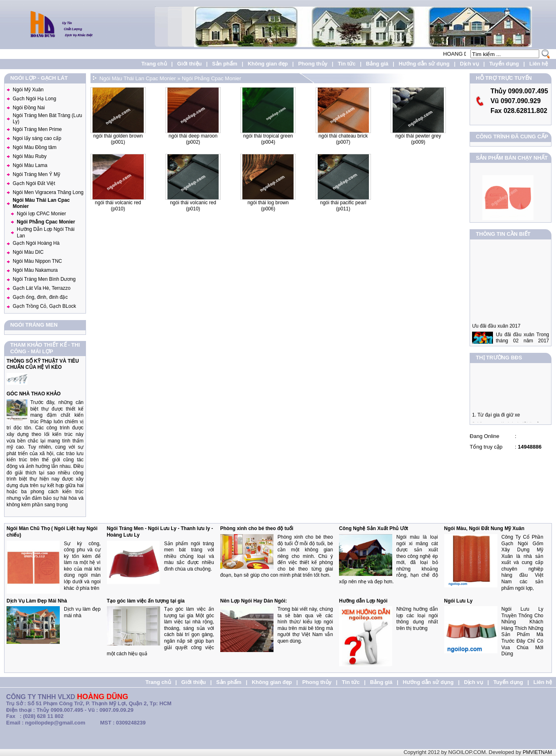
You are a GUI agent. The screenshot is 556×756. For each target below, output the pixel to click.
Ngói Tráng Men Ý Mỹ (36, 174)
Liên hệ (539, 64)
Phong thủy (313, 64)
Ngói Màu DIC (28, 252)
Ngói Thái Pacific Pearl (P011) (343, 206)
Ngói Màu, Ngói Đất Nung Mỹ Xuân (484, 528)
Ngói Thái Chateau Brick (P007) (343, 139)
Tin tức (347, 64)
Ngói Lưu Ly (459, 601)
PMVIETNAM (537, 752)
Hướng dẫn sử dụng (424, 64)
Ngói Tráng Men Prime (37, 129)
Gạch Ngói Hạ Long (34, 99)
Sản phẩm (225, 64)
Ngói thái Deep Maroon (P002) (193, 139)
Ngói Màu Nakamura (35, 270)
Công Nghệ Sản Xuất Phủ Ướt (374, 528)
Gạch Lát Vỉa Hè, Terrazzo (42, 288)
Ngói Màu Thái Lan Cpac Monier (138, 78)
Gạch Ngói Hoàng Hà (36, 243)
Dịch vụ (469, 64)
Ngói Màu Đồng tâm (35, 147)
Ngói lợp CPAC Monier (41, 214)
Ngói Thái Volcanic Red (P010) (118, 206)
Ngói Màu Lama (30, 165)
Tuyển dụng (504, 64)
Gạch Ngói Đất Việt (34, 183)
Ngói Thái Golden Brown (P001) (118, 139)
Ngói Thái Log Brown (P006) (268, 206)
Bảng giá (377, 64)
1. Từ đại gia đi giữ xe (496, 419)
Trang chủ (154, 64)
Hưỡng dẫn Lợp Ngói (363, 601)
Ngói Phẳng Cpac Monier (46, 222)
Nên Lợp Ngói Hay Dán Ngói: (254, 601)
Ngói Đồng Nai (29, 108)
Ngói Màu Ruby (30, 156)
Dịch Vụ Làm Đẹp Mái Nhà (37, 601)
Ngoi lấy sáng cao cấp (37, 138)
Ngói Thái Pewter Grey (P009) (418, 139)
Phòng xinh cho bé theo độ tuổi (257, 528)
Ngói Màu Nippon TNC (37, 261)
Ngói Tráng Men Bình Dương (44, 279)
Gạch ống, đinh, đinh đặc (40, 297)
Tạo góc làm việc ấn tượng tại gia (146, 601)
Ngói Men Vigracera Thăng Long (48, 192)
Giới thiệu (190, 64)
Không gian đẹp (268, 64)
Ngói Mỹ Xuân (28, 90)
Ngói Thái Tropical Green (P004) (268, 139)
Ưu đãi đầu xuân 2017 (496, 334)
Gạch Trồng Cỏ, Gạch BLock (44, 306)
